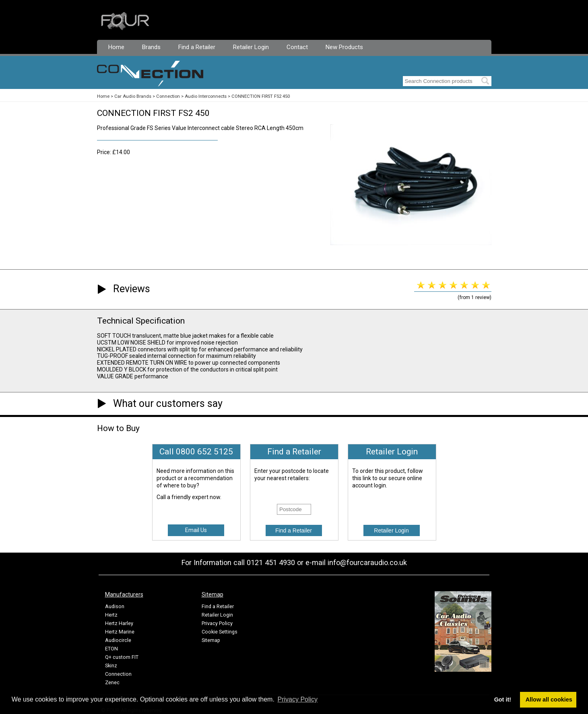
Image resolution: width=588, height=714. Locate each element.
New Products (344, 47)
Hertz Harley (119, 623)
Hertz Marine (120, 632)
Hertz (111, 615)
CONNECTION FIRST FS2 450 (261, 96)
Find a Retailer (197, 47)
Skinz (111, 666)
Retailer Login (251, 47)
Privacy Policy (217, 623)
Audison (115, 606)
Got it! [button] (503, 700)
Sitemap (211, 640)
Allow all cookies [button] (549, 700)
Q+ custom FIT (122, 657)
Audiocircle (118, 640)
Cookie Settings (220, 632)
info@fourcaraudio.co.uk (367, 562)
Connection (168, 96)
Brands (151, 47)
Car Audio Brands (133, 96)
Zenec (112, 682)
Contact (297, 47)
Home (116, 47)
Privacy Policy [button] (298, 699)
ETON (111, 649)
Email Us (196, 530)
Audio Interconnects (206, 96)
